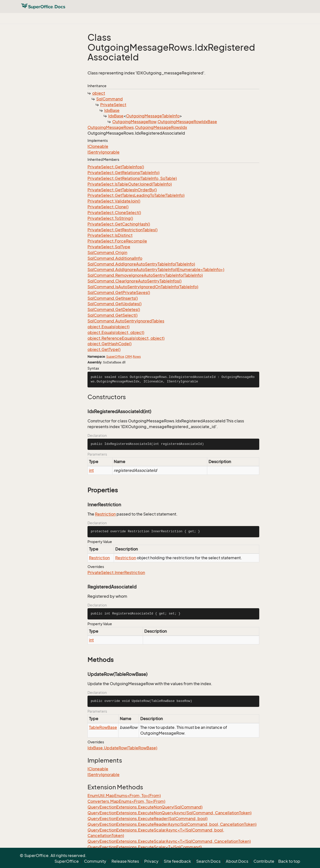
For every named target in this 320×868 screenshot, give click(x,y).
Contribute (264, 861)
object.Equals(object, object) (116, 332)
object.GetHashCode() (109, 344)
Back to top (289, 861)
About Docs (237, 861)
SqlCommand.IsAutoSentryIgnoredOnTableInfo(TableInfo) (143, 287)
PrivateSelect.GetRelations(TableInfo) (123, 173)
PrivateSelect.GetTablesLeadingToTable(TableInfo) (136, 195)
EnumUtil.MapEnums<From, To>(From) (124, 796)
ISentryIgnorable (103, 152)
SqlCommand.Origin (107, 253)
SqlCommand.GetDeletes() (114, 309)
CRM (128, 357)
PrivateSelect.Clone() (108, 207)
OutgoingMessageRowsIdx (161, 127)
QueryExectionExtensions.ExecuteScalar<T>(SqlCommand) (145, 847)
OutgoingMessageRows (111, 127)
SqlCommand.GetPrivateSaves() (119, 292)
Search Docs (208, 861)
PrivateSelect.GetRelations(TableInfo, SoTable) (132, 178)
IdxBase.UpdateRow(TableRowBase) (122, 748)
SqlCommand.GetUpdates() (114, 304)
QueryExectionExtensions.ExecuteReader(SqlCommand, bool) (147, 819)
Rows (137, 357)
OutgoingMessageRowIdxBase (187, 122)
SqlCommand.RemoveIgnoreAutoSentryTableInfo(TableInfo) (145, 275)
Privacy (151, 861)
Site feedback (177, 861)
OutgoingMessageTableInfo (153, 116)
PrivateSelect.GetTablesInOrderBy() (122, 190)
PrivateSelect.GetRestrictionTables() (122, 230)
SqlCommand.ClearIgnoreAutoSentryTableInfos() (134, 281)
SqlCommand (109, 99)
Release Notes (125, 861)
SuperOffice (115, 357)
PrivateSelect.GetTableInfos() (116, 167)
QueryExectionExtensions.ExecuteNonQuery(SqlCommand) (145, 807)
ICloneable (98, 146)
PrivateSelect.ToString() (110, 218)
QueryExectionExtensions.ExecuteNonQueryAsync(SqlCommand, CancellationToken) (169, 813)
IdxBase (112, 110)
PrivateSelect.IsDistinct (110, 235)
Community (95, 861)
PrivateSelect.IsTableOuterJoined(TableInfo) (130, 184)
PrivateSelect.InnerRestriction (116, 573)
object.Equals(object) (108, 327)
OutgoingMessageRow (134, 122)
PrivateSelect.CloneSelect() (114, 213)
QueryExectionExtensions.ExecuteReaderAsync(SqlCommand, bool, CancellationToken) (172, 824)
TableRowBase (103, 727)
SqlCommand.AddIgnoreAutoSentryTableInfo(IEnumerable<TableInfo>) (156, 270)
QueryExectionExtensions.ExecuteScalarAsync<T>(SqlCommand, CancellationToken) (169, 841)
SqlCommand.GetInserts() (113, 298)
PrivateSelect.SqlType (109, 247)
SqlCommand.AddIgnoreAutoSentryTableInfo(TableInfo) (141, 264)
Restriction (105, 514)
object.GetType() (104, 349)
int (91, 470)
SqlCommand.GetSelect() (112, 315)
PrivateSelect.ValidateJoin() (114, 201)
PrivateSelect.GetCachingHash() (119, 224)
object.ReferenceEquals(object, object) (126, 338)
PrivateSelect (113, 105)
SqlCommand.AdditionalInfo (115, 258)
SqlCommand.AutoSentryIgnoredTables (126, 321)
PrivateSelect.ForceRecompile (117, 241)
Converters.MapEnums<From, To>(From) (126, 801)
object (99, 93)
